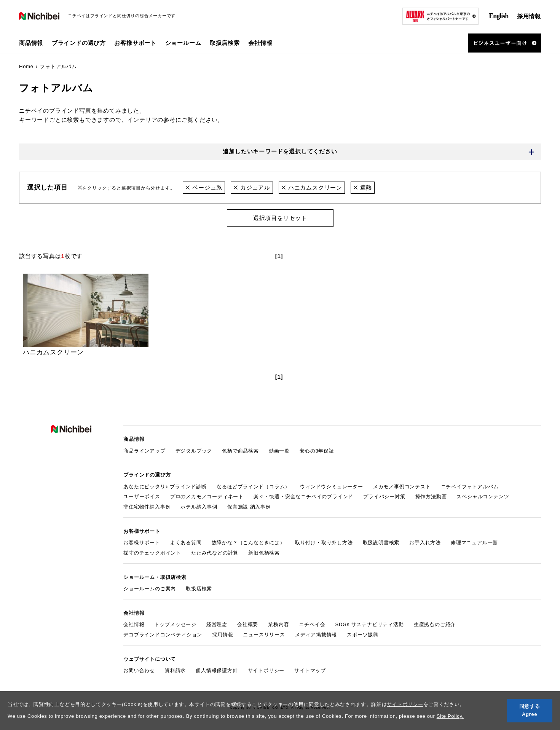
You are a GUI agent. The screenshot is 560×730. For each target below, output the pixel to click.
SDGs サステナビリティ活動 (369, 625)
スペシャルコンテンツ (483, 497)
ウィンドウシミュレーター (332, 487)
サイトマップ (310, 670)
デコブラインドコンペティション (163, 635)
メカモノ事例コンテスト (402, 487)
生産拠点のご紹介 (435, 625)
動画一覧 (279, 451)
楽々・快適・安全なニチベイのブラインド (303, 497)
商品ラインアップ (144, 451)
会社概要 (248, 625)
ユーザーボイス (142, 497)
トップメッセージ (175, 625)
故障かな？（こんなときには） (248, 543)
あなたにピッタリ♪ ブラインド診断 (165, 487)
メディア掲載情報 (316, 635)
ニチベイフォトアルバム (470, 487)
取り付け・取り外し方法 (324, 543)
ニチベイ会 (312, 625)
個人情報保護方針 (217, 670)
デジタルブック (194, 451)
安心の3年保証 (317, 451)
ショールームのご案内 (150, 589)
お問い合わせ (139, 670)
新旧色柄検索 (264, 553)
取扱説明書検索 (381, 543)
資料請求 (175, 670)
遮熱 (363, 187)
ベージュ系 (204, 187)
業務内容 (278, 625)
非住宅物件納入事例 (147, 507)
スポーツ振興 (363, 635)
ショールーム (183, 43)
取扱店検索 (225, 43)
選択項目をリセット (280, 218)
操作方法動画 (431, 497)
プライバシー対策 (384, 497)
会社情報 (134, 625)
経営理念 (217, 625)
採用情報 (529, 16)
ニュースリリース (264, 635)
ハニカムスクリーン (312, 187)
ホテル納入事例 (199, 507)
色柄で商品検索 (240, 451)
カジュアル (252, 187)
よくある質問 (186, 543)
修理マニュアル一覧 (474, 543)
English (499, 16)
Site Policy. (450, 716)
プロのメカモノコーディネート (207, 497)
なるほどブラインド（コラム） (253, 487)
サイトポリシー (405, 704)
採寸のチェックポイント (152, 553)
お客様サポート (142, 543)
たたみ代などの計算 (215, 553)
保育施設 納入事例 (249, 507)
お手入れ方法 (425, 543)
